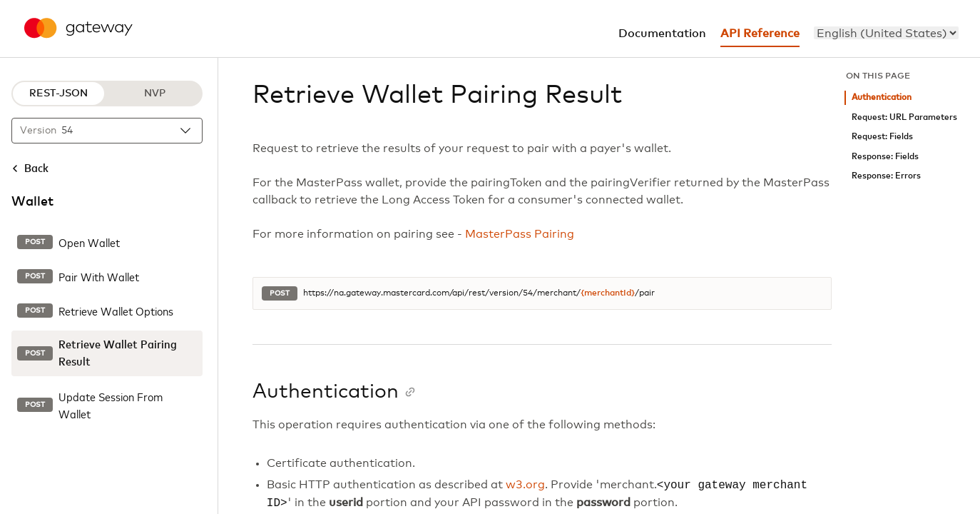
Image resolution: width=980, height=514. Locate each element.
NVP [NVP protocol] (155, 94)
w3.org (525, 485)
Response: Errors (886, 176)
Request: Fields (882, 137)
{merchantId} (608, 293)
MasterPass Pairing (520, 234)
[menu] (886, 33)
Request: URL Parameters (904, 117)
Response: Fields (885, 157)
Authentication (882, 97)
